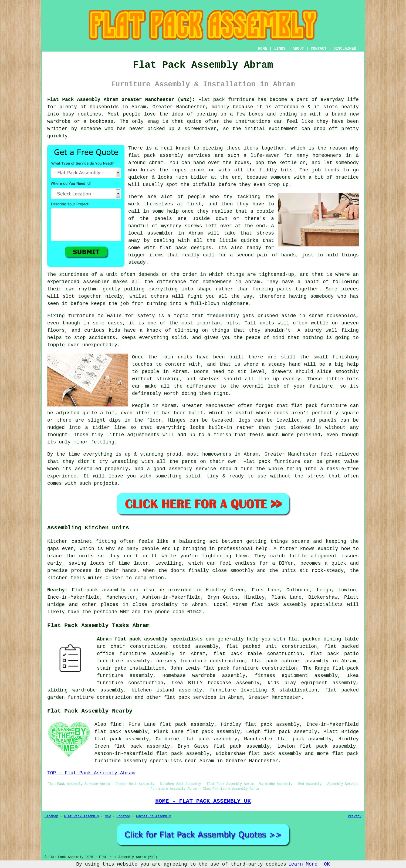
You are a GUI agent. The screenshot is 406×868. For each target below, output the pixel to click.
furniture (81, 316)
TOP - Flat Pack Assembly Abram (91, 773)
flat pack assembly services (169, 155)
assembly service (192, 469)
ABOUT (298, 49)
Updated (123, 816)
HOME (263, 49)
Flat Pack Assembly (82, 816)
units (185, 357)
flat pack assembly (275, 754)
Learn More (303, 864)
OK (327, 864)
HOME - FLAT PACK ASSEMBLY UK (203, 801)
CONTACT (319, 49)
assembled (88, 469)
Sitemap (51, 816)
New (108, 816)
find (116, 724)
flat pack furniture (319, 406)
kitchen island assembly (167, 690)
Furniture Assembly (154, 816)
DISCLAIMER (345, 49)
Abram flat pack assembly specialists (150, 639)
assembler (160, 233)
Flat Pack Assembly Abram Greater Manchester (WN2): (121, 100)
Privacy (355, 816)
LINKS (280, 49)
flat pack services (190, 697)
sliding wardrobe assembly (85, 690)
